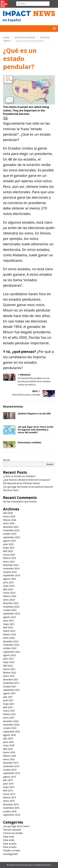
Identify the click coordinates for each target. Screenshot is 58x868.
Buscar (7, 460)
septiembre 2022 (12, 652)
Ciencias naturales (12, 830)
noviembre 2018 (11, 808)
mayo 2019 (9, 787)
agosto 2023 (9, 617)
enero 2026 (9, 523)
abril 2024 (8, 589)
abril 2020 (8, 749)
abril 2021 (8, 707)
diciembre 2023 (11, 603)
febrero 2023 (10, 634)
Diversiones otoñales (30, 442)
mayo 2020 (9, 745)
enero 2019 (9, 801)
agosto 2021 (9, 693)
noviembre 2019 (11, 766)
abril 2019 (8, 790)
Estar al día (9, 837)
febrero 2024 (10, 596)
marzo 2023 (9, 631)
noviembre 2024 (11, 568)
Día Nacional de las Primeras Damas (22, 483)
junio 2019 (8, 784)
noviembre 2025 (11, 530)
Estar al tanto (10, 844)
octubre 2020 (10, 728)
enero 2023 (9, 638)
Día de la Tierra (11, 490)
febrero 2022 (10, 673)
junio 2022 (8, 659)
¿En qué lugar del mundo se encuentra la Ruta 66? (28, 487)
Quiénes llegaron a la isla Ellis (34, 413)
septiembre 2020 (12, 732)
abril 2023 (8, 627)
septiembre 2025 (12, 537)
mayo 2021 (9, 704)
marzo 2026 (9, 516)
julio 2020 (8, 738)
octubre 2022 (10, 648)
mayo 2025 (9, 548)
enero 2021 (9, 718)
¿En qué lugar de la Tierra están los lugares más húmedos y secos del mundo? (36, 430)
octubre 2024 (10, 572)
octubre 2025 (10, 534)
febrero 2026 (10, 520)
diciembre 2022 (11, 641)
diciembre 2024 (11, 565)
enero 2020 (9, 759)
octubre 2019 (10, 770)
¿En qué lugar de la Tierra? (16, 826)
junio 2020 (8, 742)
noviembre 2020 (11, 725)
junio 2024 (8, 582)
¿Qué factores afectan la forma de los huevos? (27, 480)
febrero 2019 (10, 797)
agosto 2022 (9, 655)
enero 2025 (9, 562)
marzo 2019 (9, 794)
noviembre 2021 (11, 683)
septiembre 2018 (12, 815)
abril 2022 (8, 666)
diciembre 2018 (11, 804)
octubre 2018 (10, 811)
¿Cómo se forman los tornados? (19, 476)
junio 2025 (8, 544)
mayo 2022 (9, 662)
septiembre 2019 (12, 773)
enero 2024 (9, 600)
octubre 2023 (10, 610)
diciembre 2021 (11, 680)
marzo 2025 (9, 555)
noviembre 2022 (11, 645)
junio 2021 (8, 700)
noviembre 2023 (11, 607)
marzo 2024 (9, 593)
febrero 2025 (10, 558)
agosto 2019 (9, 777)
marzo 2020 (9, 752)
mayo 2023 (9, 624)
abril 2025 (8, 551)
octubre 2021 (10, 686)
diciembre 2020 (11, 721)
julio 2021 (8, 697)
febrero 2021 (10, 714)
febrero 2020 (10, 756)
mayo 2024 (9, 586)
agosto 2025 (9, 541)
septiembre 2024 (12, 575)
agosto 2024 (9, 579)
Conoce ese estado (13, 833)
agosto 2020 (9, 735)
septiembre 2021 (12, 690)
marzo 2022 (9, 669)
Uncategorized (10, 854)
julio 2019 (8, 780)
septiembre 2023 (12, 614)
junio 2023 (8, 620)
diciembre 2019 (11, 763)
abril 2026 (8, 513)
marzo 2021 (9, 711)
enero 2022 (9, 676)
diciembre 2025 (11, 527)
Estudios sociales (25, 37)
